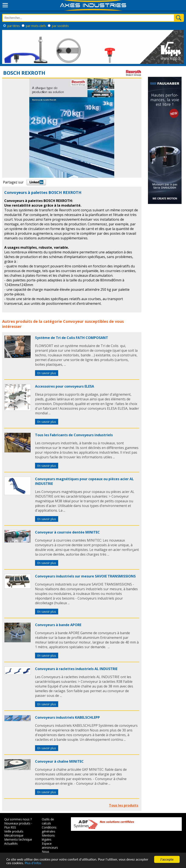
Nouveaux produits (17, 823)
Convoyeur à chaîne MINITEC (59, 761)
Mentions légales (48, 837)
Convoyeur (73, 321)
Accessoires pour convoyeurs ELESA (65, 386)
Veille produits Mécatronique (14, 833)
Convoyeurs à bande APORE (58, 625)
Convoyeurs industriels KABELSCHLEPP (67, 717)
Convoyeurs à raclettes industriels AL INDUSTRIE (76, 669)
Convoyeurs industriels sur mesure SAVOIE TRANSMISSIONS (85, 576)
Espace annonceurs (50, 845)
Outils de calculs (48, 821)
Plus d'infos (33, 863)
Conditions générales (49, 829)
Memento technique (18, 839)
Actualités (11, 843)
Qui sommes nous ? (18, 819)
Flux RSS (10, 827)
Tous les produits (124, 805)
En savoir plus (47, 373)
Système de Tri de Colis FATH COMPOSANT (72, 338)
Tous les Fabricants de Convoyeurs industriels (74, 435)
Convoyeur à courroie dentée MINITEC (67, 532)
